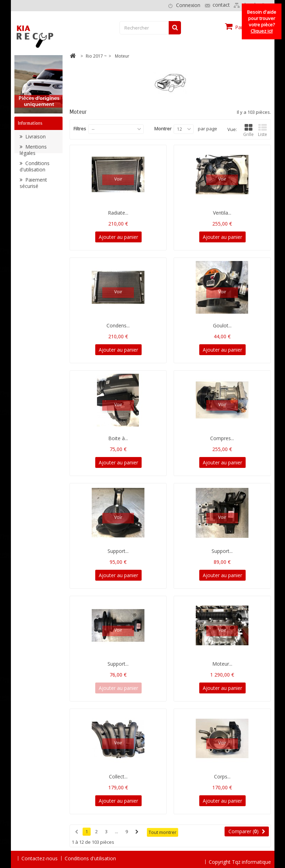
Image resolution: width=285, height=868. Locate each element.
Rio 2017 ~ (96, 56)
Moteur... (222, 664)
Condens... (118, 325)
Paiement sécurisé (33, 185)
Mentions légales (33, 152)
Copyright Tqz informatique (240, 858)
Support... (118, 551)
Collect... (118, 776)
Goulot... (222, 325)
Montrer (163, 129)
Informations (30, 123)
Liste (263, 130)
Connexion (188, 5)
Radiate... (118, 213)
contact (221, 5)
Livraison (35, 138)
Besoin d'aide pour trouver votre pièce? (262, 21)
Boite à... (118, 438)
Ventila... (222, 213)
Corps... (222, 776)
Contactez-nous (40, 858)
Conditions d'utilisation (35, 168)
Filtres (80, 129)
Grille (248, 130)
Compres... (222, 438)
